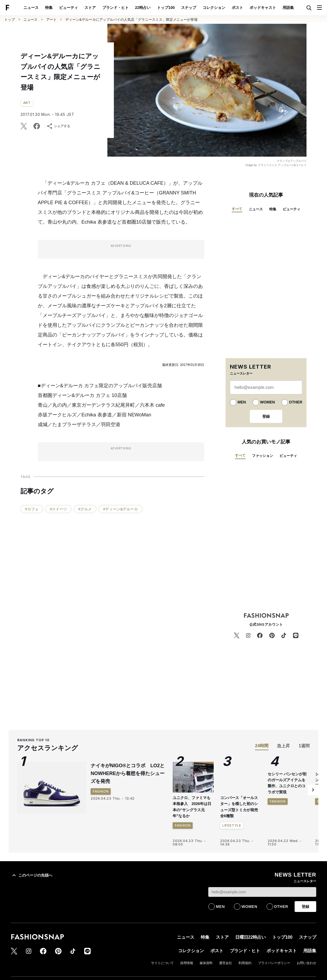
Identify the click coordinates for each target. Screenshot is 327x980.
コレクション (214, 8)
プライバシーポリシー (274, 963)
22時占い (143, 8)
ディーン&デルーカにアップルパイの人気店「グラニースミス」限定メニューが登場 (131, 20)
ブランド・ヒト (115, 8)
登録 (266, 416)
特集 (49, 8)
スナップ (189, 8)
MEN (242, 402)
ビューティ (69, 8)
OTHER (296, 402)
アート (51, 20)
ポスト (237, 8)
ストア (90, 8)
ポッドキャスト (263, 8)
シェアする (58, 126)
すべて (237, 209)
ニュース (31, 8)
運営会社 (226, 963)
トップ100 (166, 8)
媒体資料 (206, 963)
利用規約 (245, 963)
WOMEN (268, 402)
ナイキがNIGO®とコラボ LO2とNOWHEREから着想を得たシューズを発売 (128, 773)
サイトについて (162, 963)
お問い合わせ (306, 963)
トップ (10, 20)
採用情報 (187, 963)
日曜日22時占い (251, 937)
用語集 (288, 8)
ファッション (263, 456)
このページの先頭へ (32, 875)
